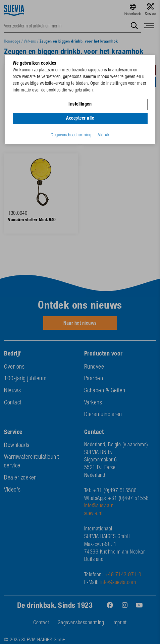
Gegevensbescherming (71, 135)
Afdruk (103, 135)
